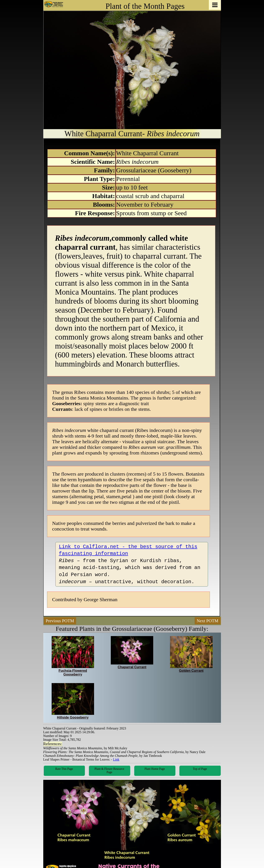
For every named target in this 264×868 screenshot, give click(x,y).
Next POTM (207, 621)
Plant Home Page (155, 769)
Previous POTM (60, 621)
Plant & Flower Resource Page (109, 771)
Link (116, 759)
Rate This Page (64, 769)
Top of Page (200, 769)
